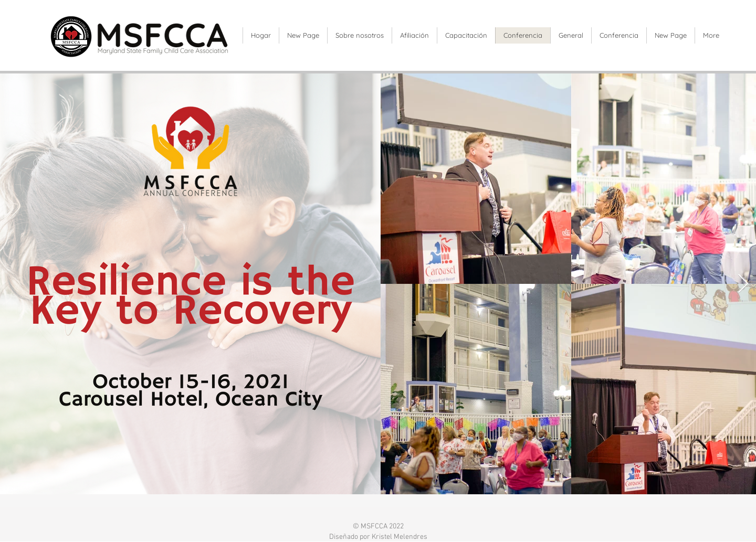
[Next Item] (743, 284)
